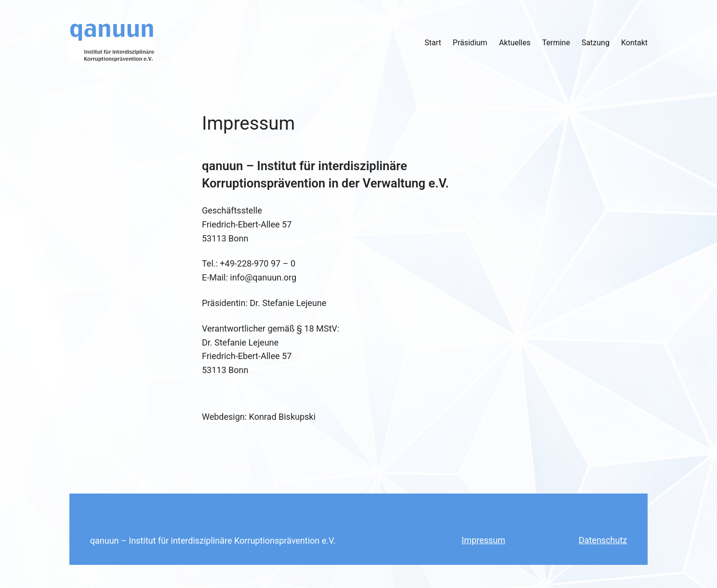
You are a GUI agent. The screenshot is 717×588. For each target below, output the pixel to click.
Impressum (484, 540)
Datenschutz (603, 540)
